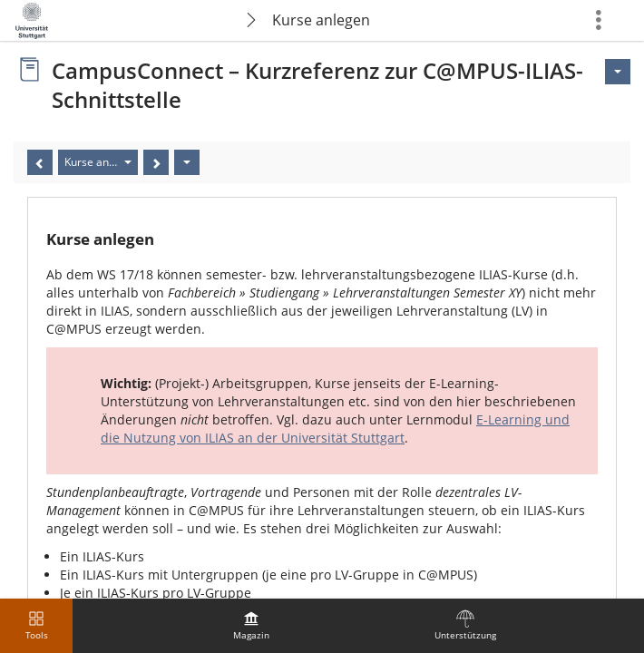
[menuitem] (251, 626)
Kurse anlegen (321, 20)
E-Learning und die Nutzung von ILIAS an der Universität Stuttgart (335, 429)
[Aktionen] (187, 162)
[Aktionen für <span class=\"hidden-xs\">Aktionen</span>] (618, 72)
